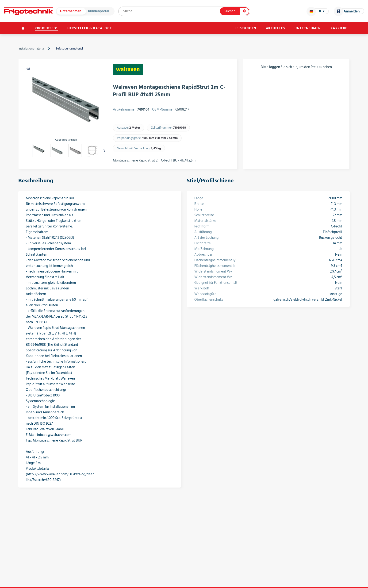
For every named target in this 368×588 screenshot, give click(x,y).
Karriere (339, 28)
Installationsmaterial (31, 49)
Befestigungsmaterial (69, 49)
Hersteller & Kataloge (90, 28)
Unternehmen (71, 11)
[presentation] (104, 151)
